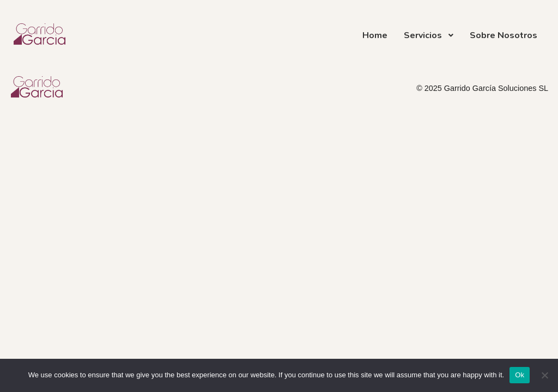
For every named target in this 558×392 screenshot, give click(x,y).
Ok (520, 375)
